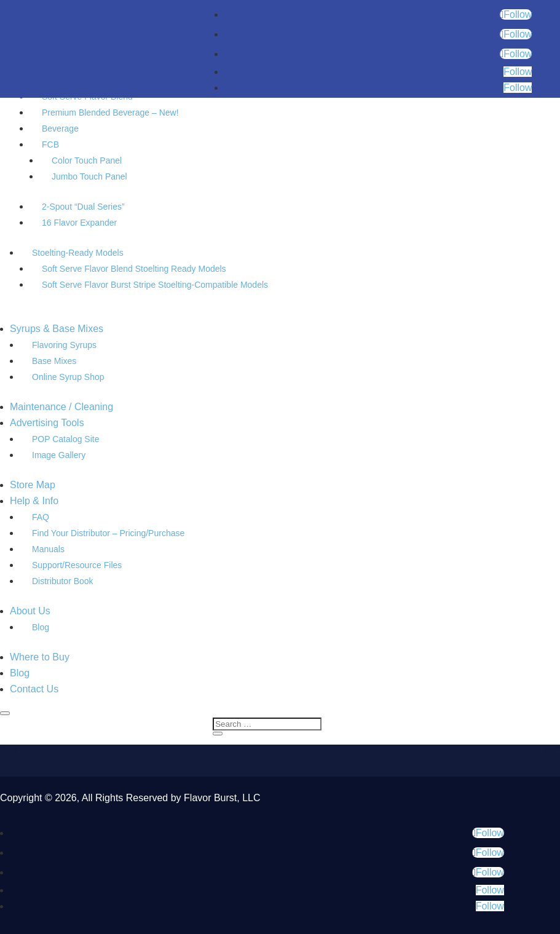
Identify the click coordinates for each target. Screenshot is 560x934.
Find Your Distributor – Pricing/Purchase (108, 533)
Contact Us (34, 689)
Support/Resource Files (77, 565)
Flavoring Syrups (64, 345)
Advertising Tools (47, 423)
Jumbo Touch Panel (89, 176)
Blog (41, 627)
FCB (50, 144)
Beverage (60, 129)
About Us (30, 611)
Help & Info (34, 501)
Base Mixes (54, 361)
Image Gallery (59, 455)
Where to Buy (40, 657)
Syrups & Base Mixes (57, 329)
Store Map (33, 485)
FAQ (41, 517)
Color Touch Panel (87, 160)
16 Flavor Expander (79, 223)
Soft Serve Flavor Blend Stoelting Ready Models (134, 269)
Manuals (48, 549)
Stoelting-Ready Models (78, 253)
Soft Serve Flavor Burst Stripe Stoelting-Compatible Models (155, 285)
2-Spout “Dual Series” (83, 207)
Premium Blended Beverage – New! (110, 113)
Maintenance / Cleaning (61, 407)
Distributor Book (63, 581)
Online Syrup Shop (68, 377)
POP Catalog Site (65, 439)
